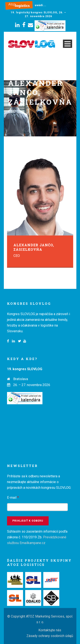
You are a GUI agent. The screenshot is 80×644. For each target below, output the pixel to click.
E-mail (13, 498)
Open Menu (68, 44)
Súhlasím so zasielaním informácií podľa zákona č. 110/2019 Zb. (37, 537)
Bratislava (21, 379)
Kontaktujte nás (50, 630)
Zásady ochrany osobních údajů (50, 636)
